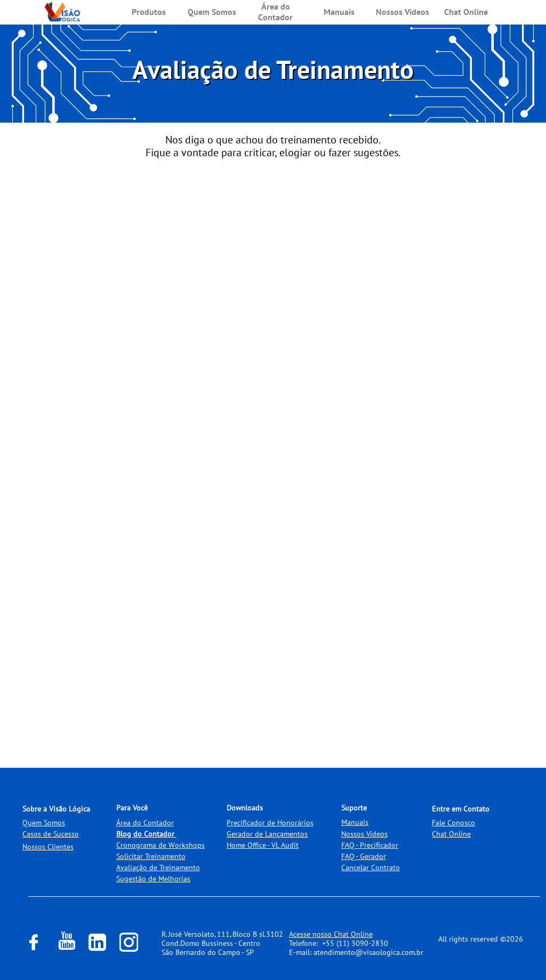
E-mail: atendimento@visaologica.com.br (356, 952)
